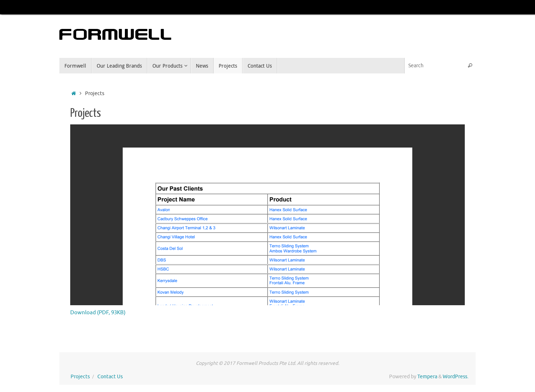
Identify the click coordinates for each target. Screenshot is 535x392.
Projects (80, 377)
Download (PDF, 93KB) (98, 313)
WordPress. (456, 377)
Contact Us (110, 377)
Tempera (427, 377)
